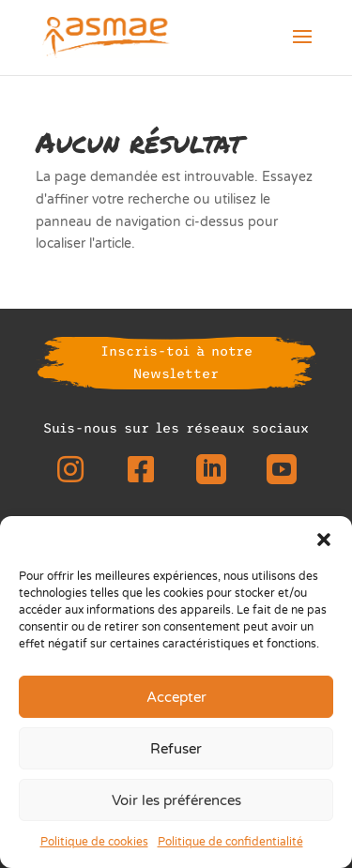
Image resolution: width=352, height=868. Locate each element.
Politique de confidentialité (230, 842)
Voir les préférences (176, 800)
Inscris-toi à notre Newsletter (176, 362)
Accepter (176, 697)
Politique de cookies (94, 842)
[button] (324, 540)
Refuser (176, 749)
